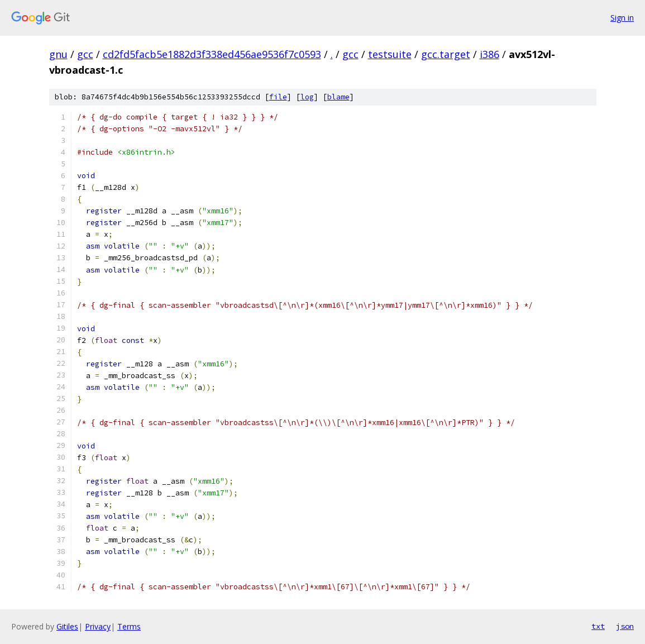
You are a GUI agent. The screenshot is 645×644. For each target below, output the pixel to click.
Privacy (98, 626)
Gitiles (67, 626)
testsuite (390, 54)
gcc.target (446, 54)
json (625, 626)
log (307, 97)
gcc (85, 54)
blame (338, 97)
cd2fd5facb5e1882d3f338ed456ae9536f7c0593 (212, 54)
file (278, 97)
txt (598, 626)
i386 (489, 54)
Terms (129, 626)
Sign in (622, 18)
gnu (58, 54)
